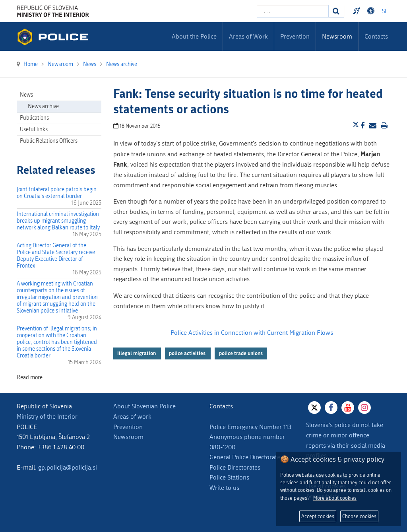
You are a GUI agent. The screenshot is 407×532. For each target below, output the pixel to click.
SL (385, 11)
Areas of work (132, 416)
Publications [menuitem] (34, 118)
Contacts (376, 36)
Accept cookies (318, 516)
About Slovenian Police (144, 406)
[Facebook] (331, 408)
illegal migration (137, 353)
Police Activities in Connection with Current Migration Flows (252, 333)
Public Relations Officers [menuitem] (49, 141)
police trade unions (241, 353)
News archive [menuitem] (43, 106)
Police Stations (229, 477)
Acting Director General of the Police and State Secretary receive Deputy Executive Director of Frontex (56, 256)
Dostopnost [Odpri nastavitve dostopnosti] (372, 11)
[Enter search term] (293, 11)
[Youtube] (348, 408)
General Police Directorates (246, 457)
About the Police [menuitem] (194, 36)
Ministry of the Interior (47, 416)
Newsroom (128, 437)
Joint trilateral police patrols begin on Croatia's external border (57, 193)
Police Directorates (235, 467)
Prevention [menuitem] (295, 36)
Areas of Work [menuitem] (248, 36)
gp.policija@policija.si (68, 467)
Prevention (128, 427)
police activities (188, 353)
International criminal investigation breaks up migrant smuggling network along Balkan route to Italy (58, 221)
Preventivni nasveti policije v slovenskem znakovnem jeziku (358, 11)
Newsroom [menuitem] (337, 36)
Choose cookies (359, 516)
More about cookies (335, 498)
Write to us (224, 488)
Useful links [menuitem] (34, 129)
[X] (314, 408)
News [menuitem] (26, 95)
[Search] (336, 11)
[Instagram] (364, 408)
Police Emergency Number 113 (250, 427)
